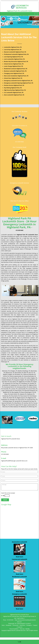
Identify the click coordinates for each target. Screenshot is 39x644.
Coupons (35, 625)
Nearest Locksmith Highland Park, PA (15, 52)
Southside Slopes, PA (8, 401)
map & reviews (21, 618)
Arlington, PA (14, 371)
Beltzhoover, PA (10, 373)
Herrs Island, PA (24, 385)
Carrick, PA (6, 376)
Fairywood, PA (9, 383)
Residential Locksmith (19, 577)
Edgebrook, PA (23, 382)
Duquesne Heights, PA (20, 380)
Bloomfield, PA (19, 373)
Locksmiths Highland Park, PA (13, 47)
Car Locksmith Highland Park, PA (14, 93)
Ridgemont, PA (32, 398)
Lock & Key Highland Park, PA (13, 50)
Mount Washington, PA (28, 392)
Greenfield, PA (6, 385)
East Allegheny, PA (32, 380)
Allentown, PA (6, 371)
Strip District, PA (19, 403)
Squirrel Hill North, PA (8, 403)
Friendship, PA (25, 383)
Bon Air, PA (32, 373)
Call (19, 642)
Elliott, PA (30, 382)
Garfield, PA (33, 383)
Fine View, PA (17, 383)
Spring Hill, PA (19, 401)
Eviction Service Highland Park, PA (14, 85)
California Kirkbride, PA (29, 374)
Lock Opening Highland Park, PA (13, 57)
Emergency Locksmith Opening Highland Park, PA (19, 83)
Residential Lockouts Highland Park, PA (16, 69)
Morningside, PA (16, 392)
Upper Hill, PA (19, 405)
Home (3, 625)
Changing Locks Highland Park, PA (14, 73)
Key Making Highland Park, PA (13, 88)
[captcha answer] (7, 496)
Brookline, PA (19, 374)
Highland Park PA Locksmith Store (27, 235)
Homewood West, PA (22, 387)
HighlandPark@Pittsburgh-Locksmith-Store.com (14, 461)
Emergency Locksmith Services (20, 183)
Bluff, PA (26, 373)
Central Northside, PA (30, 376)
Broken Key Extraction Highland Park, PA (16, 61)
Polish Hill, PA (13, 398)
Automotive (22, 625)
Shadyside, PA (5, 400)
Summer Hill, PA (28, 403)
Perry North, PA (15, 396)
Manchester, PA (19, 391)
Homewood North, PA (10, 387)
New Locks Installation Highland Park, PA (16, 76)
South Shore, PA (22, 400)
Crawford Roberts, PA (8, 380)
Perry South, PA (25, 396)
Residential (9, 625)
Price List (22, 629)
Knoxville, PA (7, 389)
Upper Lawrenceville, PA (30, 405)
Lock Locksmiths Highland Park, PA (14, 59)
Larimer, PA (14, 389)
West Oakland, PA (15, 407)
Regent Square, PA (22, 398)
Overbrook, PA (7, 396)
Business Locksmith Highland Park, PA (15, 71)
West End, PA (6, 407)
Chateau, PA (5, 378)
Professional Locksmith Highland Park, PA (16, 54)
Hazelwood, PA (15, 385)
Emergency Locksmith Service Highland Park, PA (18, 81)
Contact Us (20, 627)
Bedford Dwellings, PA (24, 371)
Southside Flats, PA (32, 400)
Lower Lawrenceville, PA (8, 391)
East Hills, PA (5, 382)
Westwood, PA (25, 407)
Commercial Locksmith (19, 559)
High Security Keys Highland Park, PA (15, 90)
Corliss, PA (23, 378)
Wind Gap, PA (33, 407)
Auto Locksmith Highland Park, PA (14, 95)
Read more (19, 557)
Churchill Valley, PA (14, 378)
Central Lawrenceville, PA (16, 376)
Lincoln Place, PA (33, 389)
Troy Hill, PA (11, 405)
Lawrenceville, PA (23, 389)
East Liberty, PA (14, 382)
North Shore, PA (15, 394)
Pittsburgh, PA (29, 249)
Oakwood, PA (31, 394)
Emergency (29, 625)
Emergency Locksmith (19, 594)
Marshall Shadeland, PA (31, 391)
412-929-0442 (19, 142)
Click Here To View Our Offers (19, 201)
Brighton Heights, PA (9, 374)
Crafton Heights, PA (32, 378)
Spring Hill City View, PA (30, 401)
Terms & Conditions (14, 629)
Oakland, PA (23, 394)
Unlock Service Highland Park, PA (14, 64)
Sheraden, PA (13, 400)
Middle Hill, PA (7, 392)
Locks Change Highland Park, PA (13, 66)
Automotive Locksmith (19, 542)
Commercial (15, 625)
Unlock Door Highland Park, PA (13, 78)
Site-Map (28, 629)
